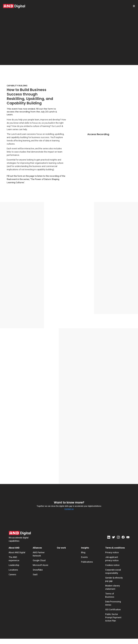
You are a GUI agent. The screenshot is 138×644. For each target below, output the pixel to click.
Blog (83, 552)
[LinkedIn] (109, 538)
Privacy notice (112, 552)
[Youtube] (128, 538)
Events (84, 557)
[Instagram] (118, 538)
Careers (12, 574)
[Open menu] (134, 6)
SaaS (35, 574)
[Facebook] (123, 538)
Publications (87, 562)
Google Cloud (39, 560)
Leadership (14, 565)
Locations (13, 570)
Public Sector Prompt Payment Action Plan (113, 617)
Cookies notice (112, 565)
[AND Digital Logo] (20, 533)
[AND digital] (14, 6)
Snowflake (38, 570)
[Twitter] (114, 538)
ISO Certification (113, 610)
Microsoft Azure (40, 565)
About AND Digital (17, 552)
